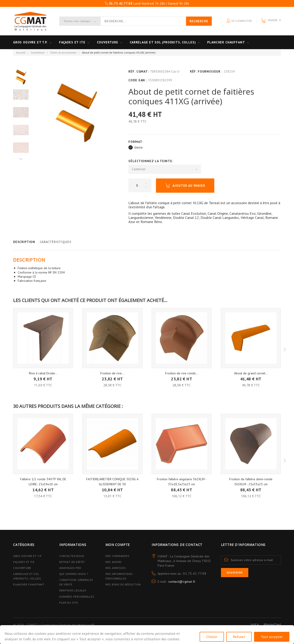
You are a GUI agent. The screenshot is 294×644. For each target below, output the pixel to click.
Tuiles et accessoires (63, 52)
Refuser (239, 637)
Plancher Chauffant (226, 42)
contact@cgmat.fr (182, 582)
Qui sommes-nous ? (74, 574)
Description (24, 242)
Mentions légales (73, 590)
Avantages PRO (70, 568)
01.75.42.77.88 (195, 573)
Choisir (212, 637)
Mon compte (118, 545)
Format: (136, 142)
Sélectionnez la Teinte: (151, 161)
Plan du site (69, 603)
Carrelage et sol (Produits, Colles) (163, 42)
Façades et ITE (72, 42)
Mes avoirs (114, 562)
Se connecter (239, 21)
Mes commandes (117, 556)
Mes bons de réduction (123, 584)
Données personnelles (77, 597)
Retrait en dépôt (72, 562)
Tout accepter (272, 637)
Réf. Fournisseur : (206, 71)
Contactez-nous (72, 556)
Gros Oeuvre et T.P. (28, 556)
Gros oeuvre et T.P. (30, 42)
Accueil (21, 52)
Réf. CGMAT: (139, 71)
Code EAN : (138, 80)
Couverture (108, 42)
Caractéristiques (55, 242)
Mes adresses (116, 568)
